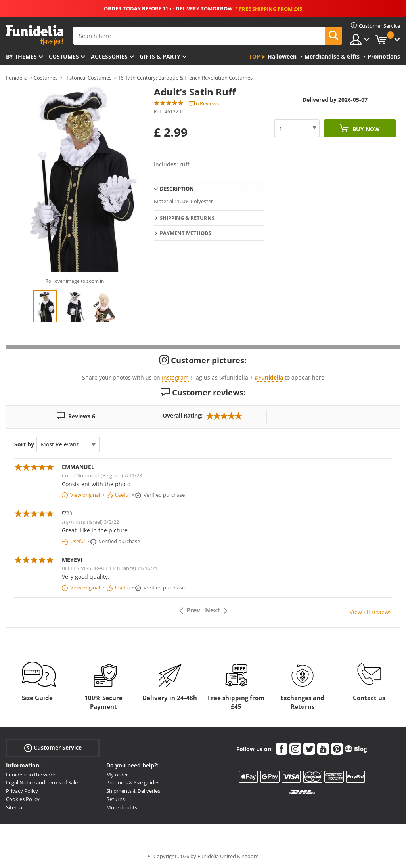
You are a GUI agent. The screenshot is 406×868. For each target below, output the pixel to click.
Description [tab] (177, 189)
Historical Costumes (88, 78)
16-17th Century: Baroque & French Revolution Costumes (185, 78)
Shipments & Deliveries (133, 791)
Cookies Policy (23, 799)
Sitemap (16, 807)
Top (255, 56)
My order (117, 775)
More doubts (122, 807)
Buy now (365, 129)
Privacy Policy (22, 791)
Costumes (64, 56)
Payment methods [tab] (186, 233)
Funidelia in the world (31, 775)
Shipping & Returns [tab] (187, 218)
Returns (116, 799)
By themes (21, 56)
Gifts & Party (160, 56)
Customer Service (53, 747)
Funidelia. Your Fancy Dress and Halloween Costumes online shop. (35, 35)
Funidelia (17, 78)
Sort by (24, 444)
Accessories (109, 56)
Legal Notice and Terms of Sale (42, 782)
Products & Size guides (133, 782)
